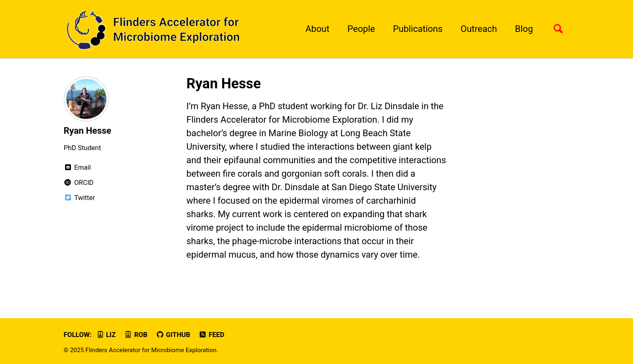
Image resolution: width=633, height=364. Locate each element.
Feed (211, 335)
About (318, 29)
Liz (106, 335)
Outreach (479, 29)
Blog (524, 29)
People (361, 29)
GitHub (173, 335)
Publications (418, 29)
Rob (136, 335)
